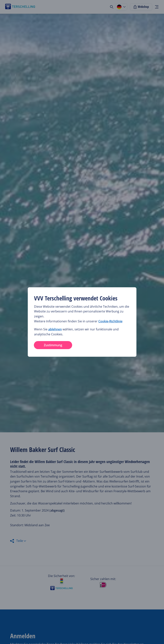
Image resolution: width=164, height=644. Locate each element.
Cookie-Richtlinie (110, 321)
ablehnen (55, 329)
